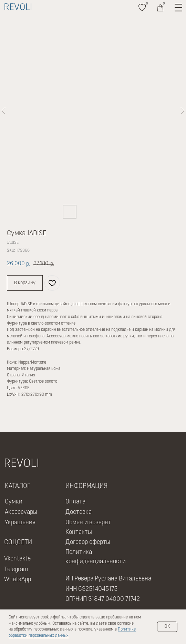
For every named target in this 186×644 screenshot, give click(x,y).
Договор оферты (88, 542)
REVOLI (18, 8)
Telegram (16, 570)
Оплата (75, 502)
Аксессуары (21, 512)
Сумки (14, 502)
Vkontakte (17, 559)
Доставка (79, 512)
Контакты (79, 532)
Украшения (20, 523)
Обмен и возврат (88, 523)
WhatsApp (18, 580)
